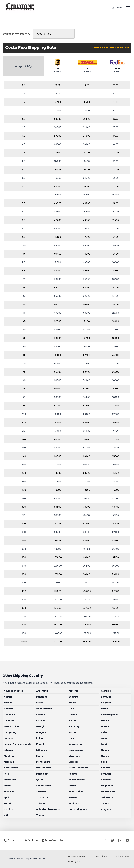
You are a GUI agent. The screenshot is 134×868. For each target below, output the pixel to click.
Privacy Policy (123, 856)
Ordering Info (74, 861)
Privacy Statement (77, 856)
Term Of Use (101, 856)
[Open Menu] (128, 8)
